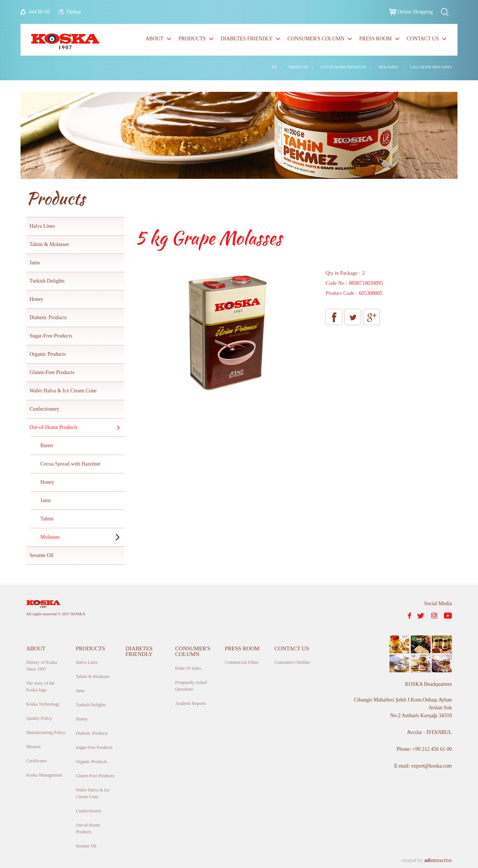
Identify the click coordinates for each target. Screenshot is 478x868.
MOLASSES (388, 67)
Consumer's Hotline (292, 662)
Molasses (50, 537)
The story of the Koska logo (40, 687)
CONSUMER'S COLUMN (316, 39)
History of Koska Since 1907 (42, 666)
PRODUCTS (192, 39)
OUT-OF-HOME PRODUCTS (343, 67)
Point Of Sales (188, 668)
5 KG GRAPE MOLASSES (431, 67)
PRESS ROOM (375, 39)
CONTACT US (423, 39)
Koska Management (44, 775)
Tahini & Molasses (49, 244)
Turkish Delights (47, 281)
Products (55, 198)
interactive (438, 860)
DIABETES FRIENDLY (247, 39)
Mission (33, 747)
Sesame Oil (41, 555)
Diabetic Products (48, 318)
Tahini (47, 519)
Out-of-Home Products (54, 427)
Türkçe (74, 12)
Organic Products (48, 354)
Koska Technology (43, 704)
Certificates (36, 761)
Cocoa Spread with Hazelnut (70, 464)
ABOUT (154, 39)
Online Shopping (415, 12)
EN (274, 67)
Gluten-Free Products (52, 372)
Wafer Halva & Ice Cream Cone (63, 391)
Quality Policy (39, 718)
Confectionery (44, 409)
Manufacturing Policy (46, 732)
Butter (47, 446)
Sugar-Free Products (51, 336)
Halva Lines (42, 226)
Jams (35, 263)
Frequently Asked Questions (191, 686)
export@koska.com (432, 766)
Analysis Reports (190, 703)
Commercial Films (242, 662)
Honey (36, 299)
